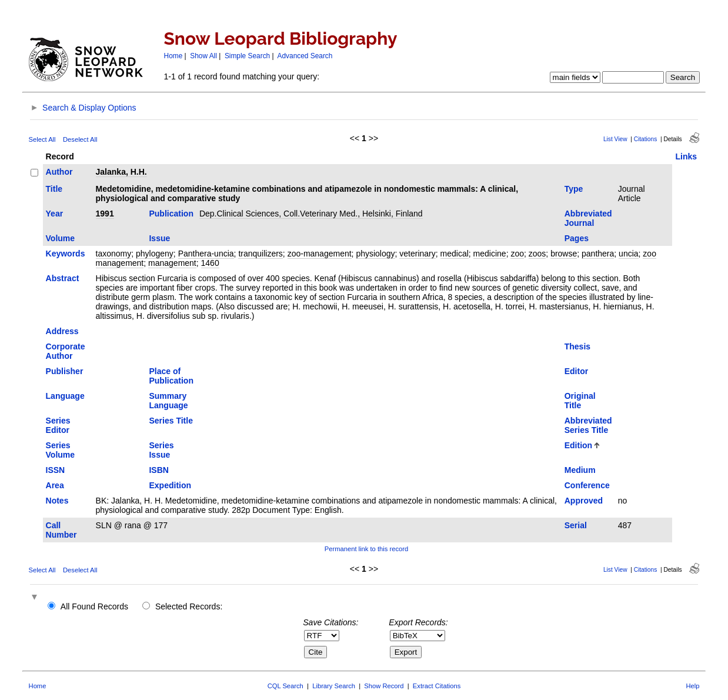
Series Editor (58, 425)
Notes (57, 501)
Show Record (384, 686)
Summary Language (168, 401)
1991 (105, 214)
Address (62, 331)
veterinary (417, 254)
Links (686, 156)
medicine (490, 254)
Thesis (577, 346)
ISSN (56, 470)
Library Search (334, 686)
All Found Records (94, 606)
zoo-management (320, 254)
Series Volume (61, 450)
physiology (375, 254)
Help (692, 686)
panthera (598, 254)
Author (59, 172)
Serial (576, 525)
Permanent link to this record (366, 549)
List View (615, 139)
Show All (203, 56)
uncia (628, 254)
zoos (537, 254)
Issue (159, 238)
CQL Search (285, 686)
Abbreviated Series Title (588, 425)
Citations (646, 139)
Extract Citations (437, 686)
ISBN (158, 470)
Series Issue (161, 450)
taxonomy (114, 254)
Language (65, 396)
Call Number (61, 530)
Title (54, 189)
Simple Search (247, 56)
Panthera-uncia (206, 254)
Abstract (63, 278)
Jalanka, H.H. (121, 172)
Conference (587, 485)
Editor (576, 371)
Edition (578, 445)
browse (564, 254)
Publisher (65, 371)
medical (455, 254)
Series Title (171, 421)
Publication (171, 214)
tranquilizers (260, 254)
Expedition (170, 485)
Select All (42, 139)
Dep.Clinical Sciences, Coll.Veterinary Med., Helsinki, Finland (311, 214)
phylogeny (155, 254)
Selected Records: (189, 606)
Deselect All (80, 139)
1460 (210, 263)
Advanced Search (305, 56)
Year (55, 214)
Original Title (580, 401)
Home (173, 56)
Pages (577, 238)
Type (574, 189)
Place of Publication (171, 376)
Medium (580, 470)
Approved (584, 501)
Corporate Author (66, 351)
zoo (517, 254)
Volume (61, 238)
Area (55, 485)
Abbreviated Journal (588, 218)
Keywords (66, 254)
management (172, 263)
